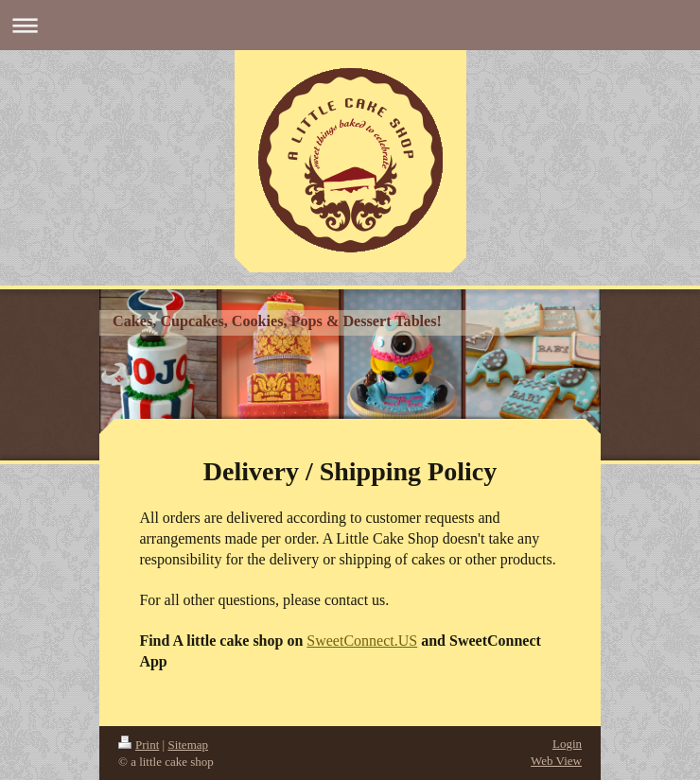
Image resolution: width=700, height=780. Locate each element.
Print (139, 745)
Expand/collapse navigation (350, 25)
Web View (556, 761)
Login (567, 744)
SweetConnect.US (362, 641)
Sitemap (188, 745)
